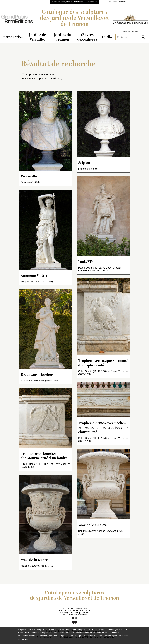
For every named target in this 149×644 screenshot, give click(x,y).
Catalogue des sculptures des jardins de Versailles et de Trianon (74, 19)
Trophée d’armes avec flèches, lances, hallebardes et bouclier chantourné (103, 428)
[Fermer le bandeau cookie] (146, 629)
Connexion (123, 2)
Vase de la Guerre (35, 560)
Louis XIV (86, 262)
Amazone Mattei (34, 276)
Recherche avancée (131, 32)
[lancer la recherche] (143, 37)
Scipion (84, 163)
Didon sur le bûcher (37, 375)
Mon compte (113, 2)
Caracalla (29, 177)
